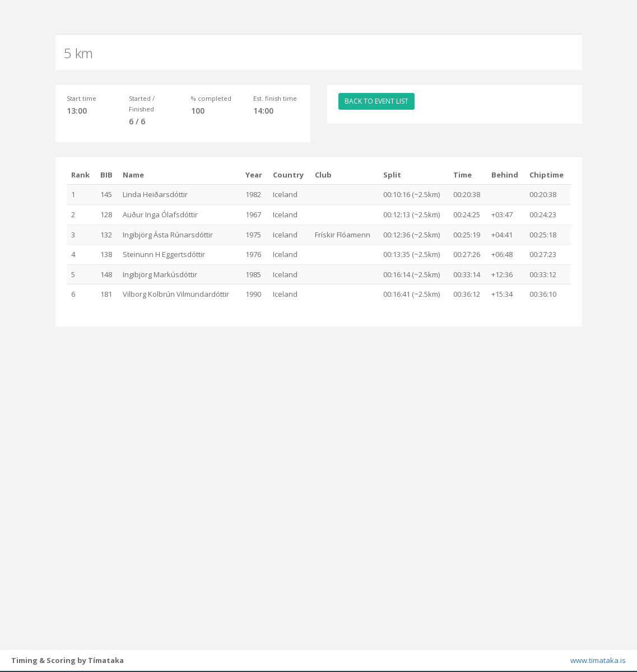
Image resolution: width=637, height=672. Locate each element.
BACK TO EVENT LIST (376, 101)
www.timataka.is (598, 661)
